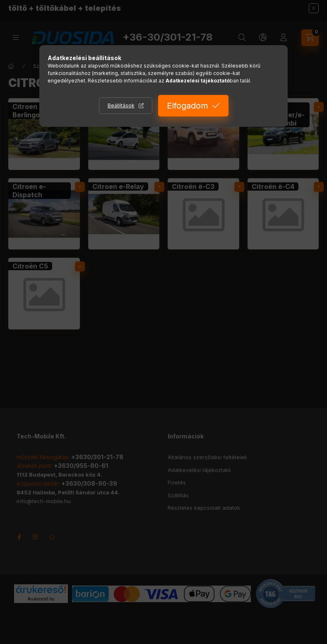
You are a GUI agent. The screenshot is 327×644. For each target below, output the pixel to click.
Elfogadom (188, 106)
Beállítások (121, 105)
